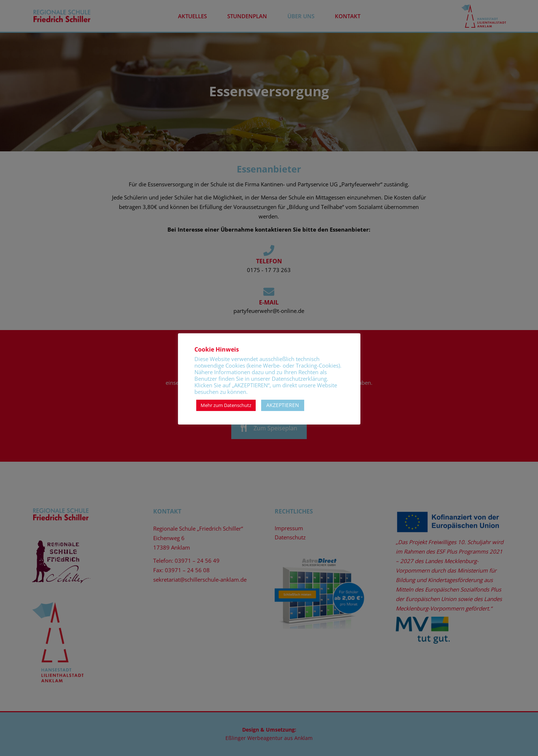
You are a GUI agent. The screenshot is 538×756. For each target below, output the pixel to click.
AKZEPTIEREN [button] (283, 405)
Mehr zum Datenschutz (226, 405)
